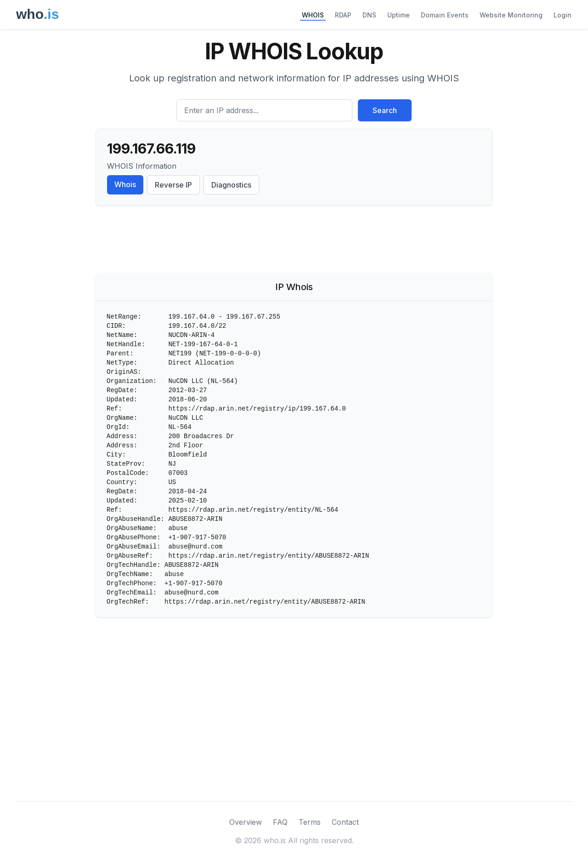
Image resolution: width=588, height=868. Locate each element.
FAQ (280, 822)
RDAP (343, 15)
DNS (369, 15)
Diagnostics (231, 185)
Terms (310, 822)
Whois (125, 184)
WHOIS (313, 15)
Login (563, 15)
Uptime (399, 15)
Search (385, 110)
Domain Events (445, 15)
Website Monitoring (511, 15)
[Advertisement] (294, 241)
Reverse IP (173, 185)
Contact (345, 822)
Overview (246, 822)
